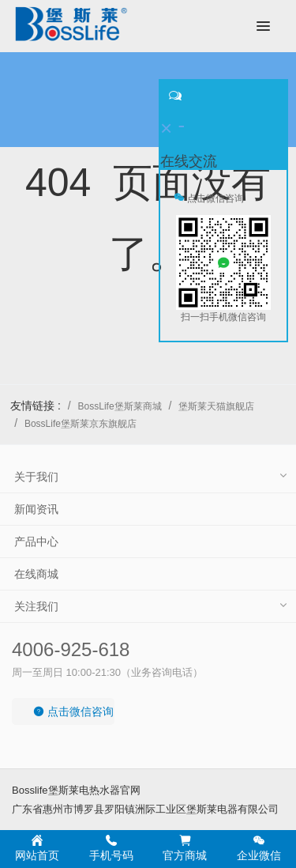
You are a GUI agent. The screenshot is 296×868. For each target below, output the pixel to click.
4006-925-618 (71, 649)
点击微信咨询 (73, 711)
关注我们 (36, 606)
